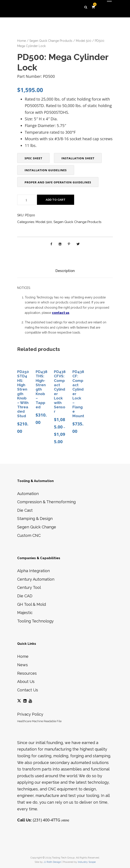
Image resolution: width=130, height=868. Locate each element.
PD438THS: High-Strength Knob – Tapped (42, 389)
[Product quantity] (27, 200)
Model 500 (84, 41)
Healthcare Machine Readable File (39, 721)
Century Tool (29, 587)
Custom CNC (29, 535)
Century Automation (36, 579)
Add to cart (56, 200)
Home (22, 41)
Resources (27, 673)
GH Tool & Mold (32, 604)
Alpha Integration (33, 571)
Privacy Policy (30, 714)
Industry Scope (87, 862)
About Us (26, 682)
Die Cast (25, 510)
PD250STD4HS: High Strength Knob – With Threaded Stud (23, 394)
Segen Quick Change (37, 527)
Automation (28, 494)
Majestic (25, 613)
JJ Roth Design (52, 862)
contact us (61, 313)
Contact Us (28, 690)
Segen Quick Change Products (51, 41)
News (22, 665)
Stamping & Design (35, 519)
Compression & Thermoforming (46, 502)
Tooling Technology (35, 621)
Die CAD (25, 596)
